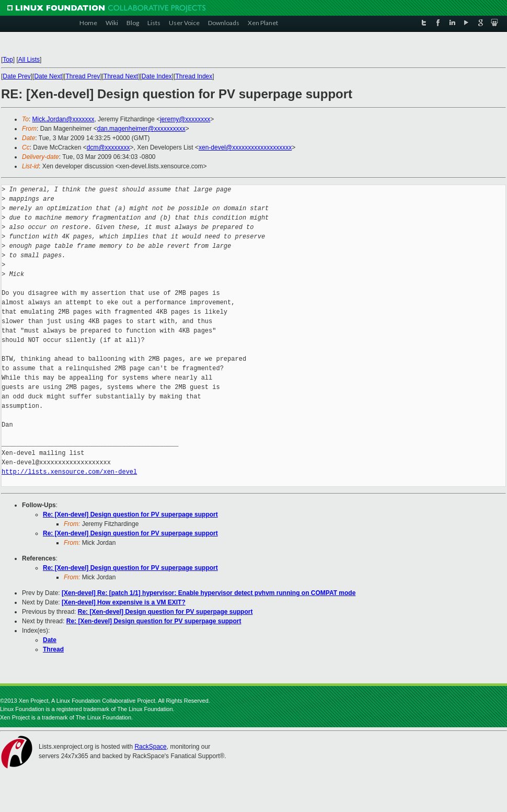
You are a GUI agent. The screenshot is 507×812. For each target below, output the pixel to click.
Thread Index (194, 76)
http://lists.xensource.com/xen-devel (69, 472)
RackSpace (150, 747)
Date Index (157, 76)
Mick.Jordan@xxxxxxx (64, 119)
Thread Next (121, 76)
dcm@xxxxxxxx (108, 147)
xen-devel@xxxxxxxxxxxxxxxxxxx (245, 147)
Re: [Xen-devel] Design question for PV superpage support (130, 514)
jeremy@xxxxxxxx (185, 119)
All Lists (29, 60)
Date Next (48, 76)
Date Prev (16, 76)
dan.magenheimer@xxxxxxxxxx (141, 129)
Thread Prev (83, 76)
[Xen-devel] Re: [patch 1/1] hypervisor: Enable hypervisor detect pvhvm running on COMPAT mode (209, 593)
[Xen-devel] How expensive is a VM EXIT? (124, 602)
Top (8, 60)
